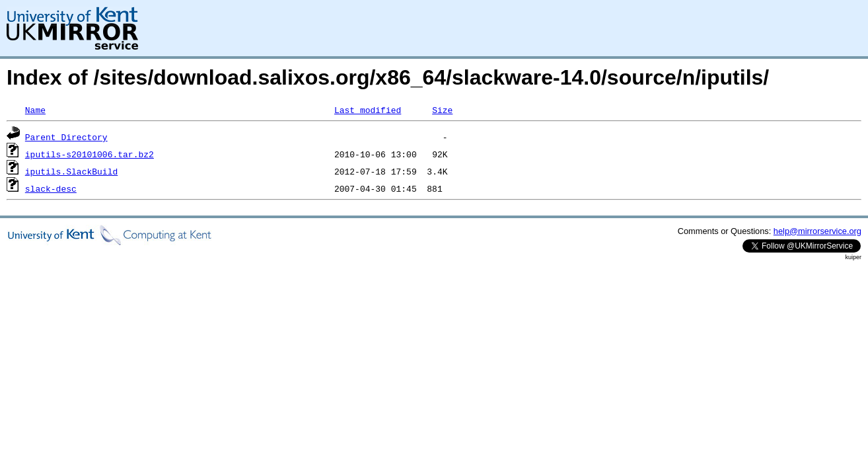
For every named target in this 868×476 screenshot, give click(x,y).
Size (442, 110)
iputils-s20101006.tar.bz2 (90, 154)
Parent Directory (66, 137)
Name (35, 110)
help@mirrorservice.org (817, 231)
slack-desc (51, 188)
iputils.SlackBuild (71, 171)
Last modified (368, 110)
